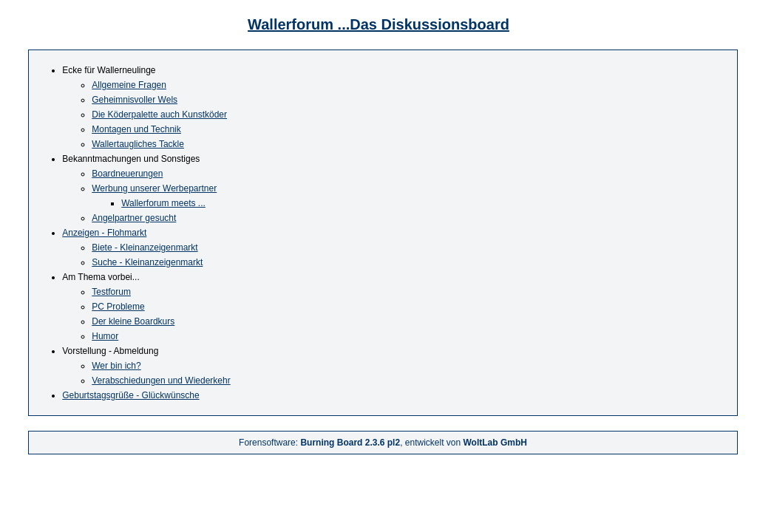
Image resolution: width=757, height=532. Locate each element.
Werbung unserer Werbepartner (154, 188)
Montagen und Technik (136, 129)
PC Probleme (118, 307)
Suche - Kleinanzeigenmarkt (147, 262)
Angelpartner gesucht (134, 218)
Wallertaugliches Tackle (138, 144)
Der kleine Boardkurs (133, 321)
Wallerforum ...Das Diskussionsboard (378, 24)
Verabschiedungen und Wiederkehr (161, 381)
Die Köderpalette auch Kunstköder (159, 115)
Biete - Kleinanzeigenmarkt (145, 248)
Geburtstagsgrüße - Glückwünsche (130, 395)
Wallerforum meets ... (163, 203)
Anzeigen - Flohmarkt (104, 233)
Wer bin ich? (116, 366)
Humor (105, 336)
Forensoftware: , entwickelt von (383, 443)
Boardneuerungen (127, 174)
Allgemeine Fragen (129, 85)
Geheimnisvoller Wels (135, 100)
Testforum (111, 292)
